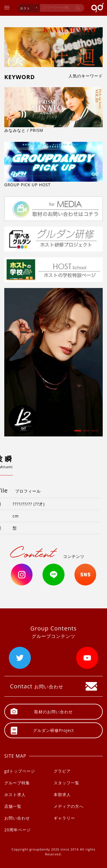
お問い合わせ (17, 818)
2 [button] (86, 433)
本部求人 (62, 794)
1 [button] (77, 433)
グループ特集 (17, 783)
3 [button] (94, 433)
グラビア (62, 771)
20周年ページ (18, 830)
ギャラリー (64, 818)
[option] (53, 362)
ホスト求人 (15, 794)
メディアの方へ (69, 806)
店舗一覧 (13, 806)
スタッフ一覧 (66, 783)
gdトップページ (20, 771)
